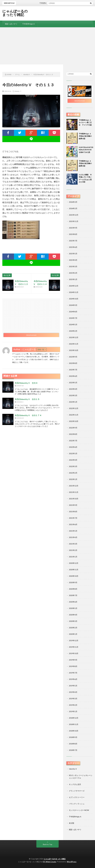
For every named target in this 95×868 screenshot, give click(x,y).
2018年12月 (74, 718)
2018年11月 (74, 724)
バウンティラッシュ (77, 804)
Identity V (18, 91)
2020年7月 (73, 595)
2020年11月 (74, 570)
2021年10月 (74, 499)
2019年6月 (73, 679)
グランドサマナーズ (77, 791)
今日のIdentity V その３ (26, 383)
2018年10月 (74, 731)
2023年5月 (73, 383)
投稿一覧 (41, 349)
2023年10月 (74, 350)
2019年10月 (74, 653)
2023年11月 (74, 344)
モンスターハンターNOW (79, 810)
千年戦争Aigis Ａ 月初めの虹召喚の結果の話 (86, 136)
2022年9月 (73, 428)
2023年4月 (73, 389)
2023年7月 (73, 370)
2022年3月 (73, 466)
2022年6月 (73, 447)
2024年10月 (74, 299)
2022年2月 (73, 473)
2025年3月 (73, 266)
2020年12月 (74, 563)
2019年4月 (73, 692)
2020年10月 (74, 576)
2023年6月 (73, 376)
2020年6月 (73, 602)
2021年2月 (73, 550)
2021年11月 (74, 492)
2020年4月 (73, 615)
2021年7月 (73, 518)
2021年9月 (73, 505)
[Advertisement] (47, 46)
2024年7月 (73, 318)
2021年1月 (73, 557)
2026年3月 (73, 202)
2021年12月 (74, 486)
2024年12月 (74, 286)
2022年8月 (73, 434)
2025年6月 (73, 247)
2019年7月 (73, 673)
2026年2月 (73, 208)
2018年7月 (73, 750)
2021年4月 (73, 537)
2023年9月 (73, 357)
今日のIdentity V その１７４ (28, 415)
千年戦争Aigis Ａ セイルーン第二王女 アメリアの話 (86, 122)
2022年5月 (73, 453)
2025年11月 (74, 221)
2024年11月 (74, 292)
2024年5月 (73, 324)
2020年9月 (73, 582)
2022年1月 (73, 479)
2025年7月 (73, 241)
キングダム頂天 (75, 784)
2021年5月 (73, 531)
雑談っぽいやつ (11, 24)
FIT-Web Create (49, 862)
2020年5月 (73, 608)
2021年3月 (73, 544)
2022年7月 (73, 441)
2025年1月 (73, 279)
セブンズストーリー (77, 797)
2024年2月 (73, 331)
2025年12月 (74, 215)
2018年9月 (73, 737)
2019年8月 (73, 666)
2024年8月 (73, 312)
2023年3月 (73, 395)
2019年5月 (73, 686)
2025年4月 (73, 260)
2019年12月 (74, 640)
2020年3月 (73, 621)
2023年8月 (73, 363)
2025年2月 (73, 273)
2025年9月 (73, 228)
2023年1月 (73, 402)
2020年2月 (73, 628)
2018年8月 (73, 744)
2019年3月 (73, 699)
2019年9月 (73, 660)
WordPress (72, 862)
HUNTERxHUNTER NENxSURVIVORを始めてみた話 (87, 150)
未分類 (71, 823)
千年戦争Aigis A (28, 24)
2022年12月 (74, 408)
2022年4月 (73, 460)
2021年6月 (73, 524)
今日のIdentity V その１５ (27, 399)
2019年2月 (73, 705)
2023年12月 (74, 337)
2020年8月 (73, 589)
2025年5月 (73, 254)
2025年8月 (73, 234)
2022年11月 (74, 415)
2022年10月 (74, 421)
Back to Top (48, 844)
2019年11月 (74, 647)
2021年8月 (73, 512)
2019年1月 (73, 711)
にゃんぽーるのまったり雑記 (15, 13)
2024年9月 (73, 305)
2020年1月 (73, 634)
